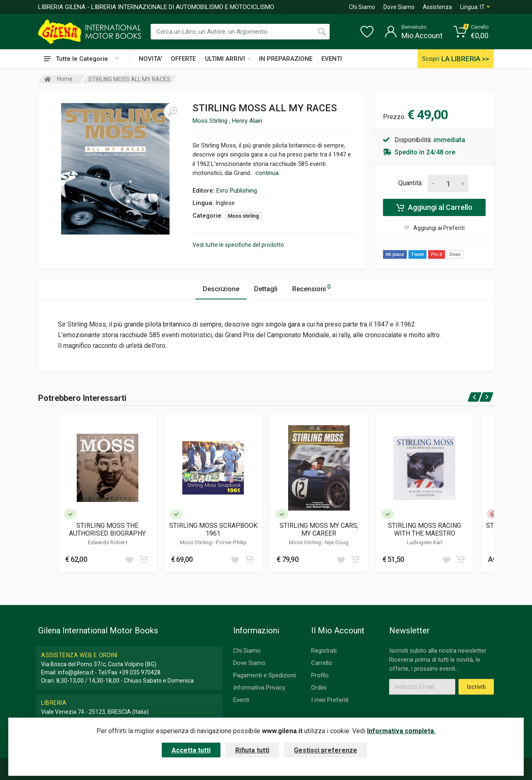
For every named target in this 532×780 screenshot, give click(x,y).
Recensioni (311, 288)
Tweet (417, 254)
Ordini (319, 688)
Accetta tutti (191, 750)
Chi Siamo (362, 7)
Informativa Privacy (259, 688)
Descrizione (221, 289)
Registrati (324, 651)
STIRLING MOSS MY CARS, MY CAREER (319, 529)
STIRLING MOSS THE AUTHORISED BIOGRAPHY (107, 529)
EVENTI (332, 59)
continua (267, 173)
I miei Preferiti (330, 700)
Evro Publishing (237, 191)
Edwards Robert (108, 542)
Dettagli (266, 289)
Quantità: (410, 183)
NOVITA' (150, 59)
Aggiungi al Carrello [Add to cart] (434, 207)
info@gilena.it (76, 672)
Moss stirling (243, 216)
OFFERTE (183, 59)
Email (455, 254)
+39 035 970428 (140, 672)
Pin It (437, 254)
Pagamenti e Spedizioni (265, 675)
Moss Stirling (211, 121)
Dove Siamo (399, 7)
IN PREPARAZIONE (286, 59)
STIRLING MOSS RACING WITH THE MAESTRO (424, 529)
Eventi (241, 700)
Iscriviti (476, 687)
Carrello (322, 663)
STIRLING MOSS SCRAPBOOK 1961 (213, 529)
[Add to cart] (144, 559)
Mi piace (395, 254)
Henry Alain (247, 121)
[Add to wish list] (129, 559)
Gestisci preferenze (326, 750)
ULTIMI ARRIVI (228, 59)
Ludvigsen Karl (425, 542)
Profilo (320, 675)
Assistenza (437, 7)
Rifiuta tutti (252, 750)
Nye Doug (337, 542)
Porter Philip (231, 542)
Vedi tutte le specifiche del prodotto (238, 245)
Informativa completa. (401, 731)
